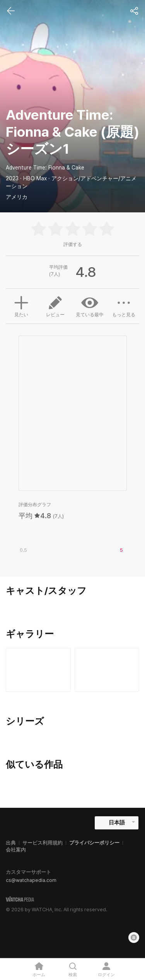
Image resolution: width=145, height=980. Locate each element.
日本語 (117, 822)
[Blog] (134, 938)
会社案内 (16, 850)
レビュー (55, 306)
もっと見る (124, 306)
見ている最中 (90, 306)
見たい (21, 305)
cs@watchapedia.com (31, 880)
